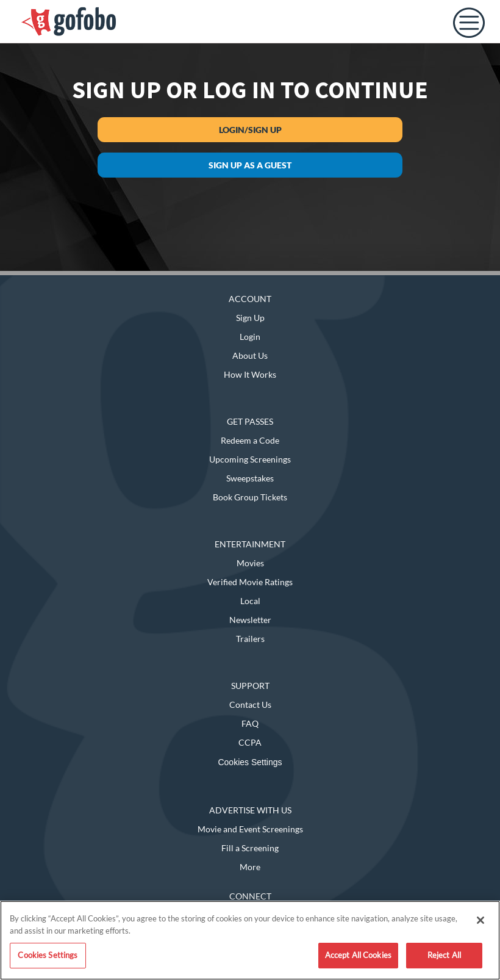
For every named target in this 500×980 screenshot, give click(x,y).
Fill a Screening (250, 848)
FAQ (250, 723)
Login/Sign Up (250, 130)
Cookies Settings (250, 762)
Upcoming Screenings (250, 459)
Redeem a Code (250, 440)
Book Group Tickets (250, 497)
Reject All (444, 955)
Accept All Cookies (358, 955)
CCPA (250, 742)
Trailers (250, 639)
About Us (250, 355)
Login (250, 337)
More (250, 867)
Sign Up (250, 318)
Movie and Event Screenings (250, 829)
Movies (250, 563)
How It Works (250, 374)
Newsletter (250, 620)
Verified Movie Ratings (250, 582)
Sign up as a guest (250, 165)
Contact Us (250, 704)
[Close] (480, 920)
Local (250, 601)
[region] (250, 940)
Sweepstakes (250, 478)
